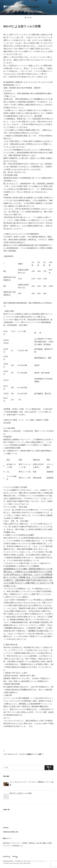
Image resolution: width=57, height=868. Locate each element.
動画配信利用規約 (8, 861)
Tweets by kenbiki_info (11, 832)
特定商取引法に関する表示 (23, 861)
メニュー (28, 18)
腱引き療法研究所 (12, 6)
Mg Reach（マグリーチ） (12, 843)
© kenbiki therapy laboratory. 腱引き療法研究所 (17, 863)
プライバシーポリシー (39, 861)
